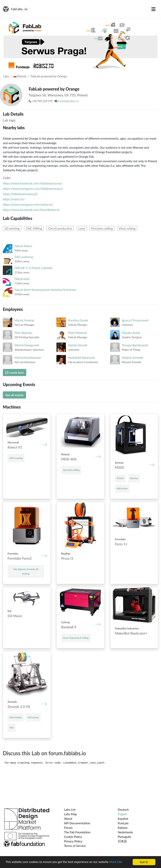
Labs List (70, 809)
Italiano (123, 828)
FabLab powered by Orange (49, 76)
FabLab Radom (23, 246)
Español (123, 818)
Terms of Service (75, 846)
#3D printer (122, 488)
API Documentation (77, 823)
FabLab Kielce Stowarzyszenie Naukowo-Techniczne (45, 290)
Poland (20, 76)
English (122, 814)
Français (123, 823)
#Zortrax (134, 478)
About (68, 818)
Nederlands (125, 832)
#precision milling (71, 470)
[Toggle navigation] (153, 9)
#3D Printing (15, 717)
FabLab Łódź (22, 279)
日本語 (122, 841)
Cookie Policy (73, 837)
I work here (15, 372)
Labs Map (70, 814)
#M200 (120, 478)
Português (124, 837)
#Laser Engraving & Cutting (76, 638)
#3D (12, 728)
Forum (68, 828)
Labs (6, 76)
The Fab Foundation (77, 832)
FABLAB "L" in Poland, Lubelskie (34, 268)
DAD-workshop (24, 257)
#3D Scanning (16, 458)
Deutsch (123, 809)
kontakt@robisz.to (68, 101)
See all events (14, 395)
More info (116, 862)
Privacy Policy (73, 841)
